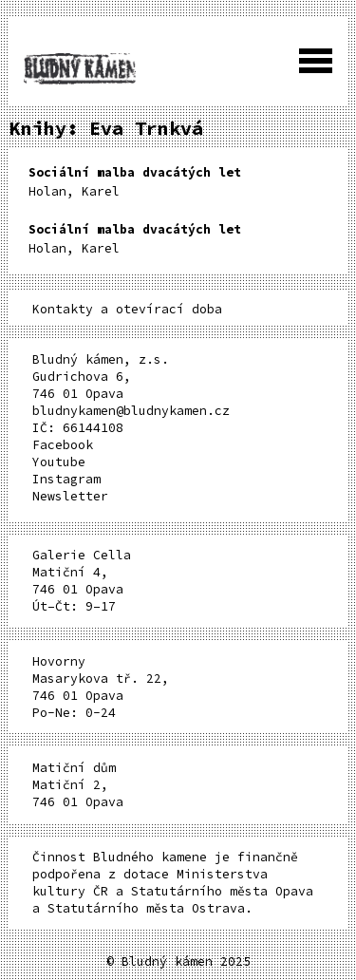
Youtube (59, 462)
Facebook (63, 445)
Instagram (66, 479)
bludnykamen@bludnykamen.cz (131, 411)
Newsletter (70, 496)
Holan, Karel (135, 182)
